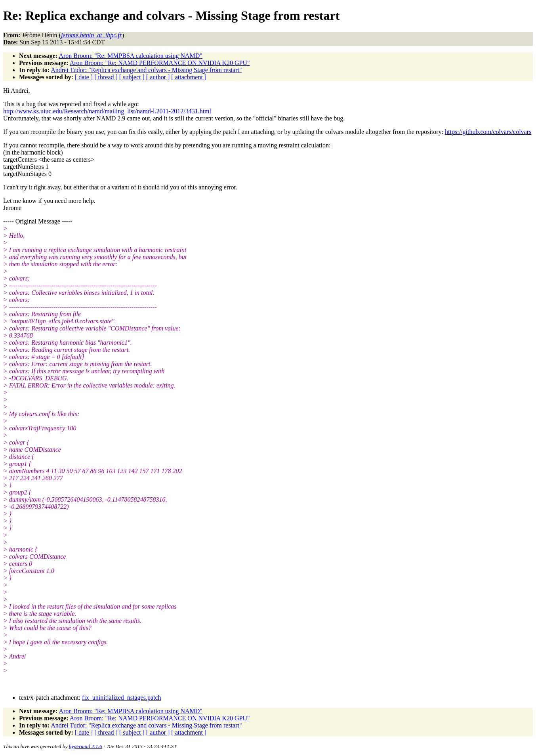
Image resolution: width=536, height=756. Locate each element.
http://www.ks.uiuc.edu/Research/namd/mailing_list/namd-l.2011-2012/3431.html (107, 111)
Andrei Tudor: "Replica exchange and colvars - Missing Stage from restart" (146, 70)
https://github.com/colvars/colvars (488, 132)
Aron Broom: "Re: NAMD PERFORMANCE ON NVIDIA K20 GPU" (160, 63)
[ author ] (158, 77)
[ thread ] (106, 77)
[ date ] (84, 77)
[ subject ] (132, 77)
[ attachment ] (189, 77)
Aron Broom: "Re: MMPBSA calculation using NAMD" (130, 56)
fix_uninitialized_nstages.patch (122, 698)
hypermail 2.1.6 (86, 746)
